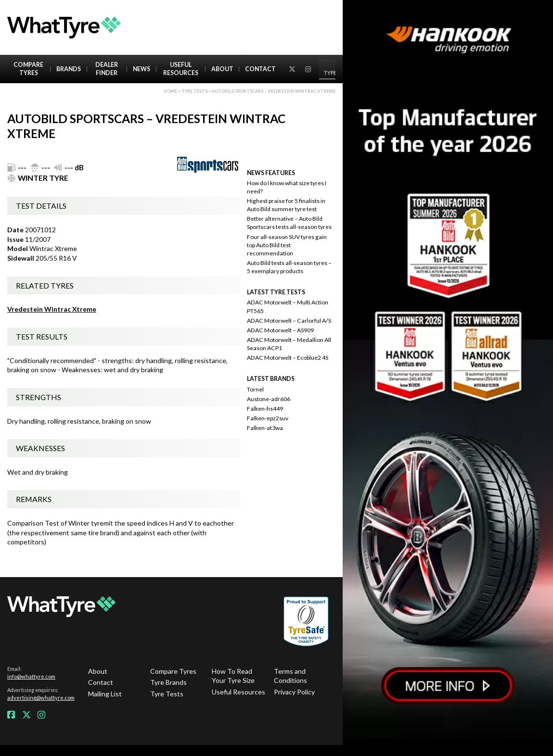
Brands (69, 69)
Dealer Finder (107, 69)
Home (170, 91)
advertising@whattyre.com (41, 698)
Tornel (255, 389)
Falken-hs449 (265, 409)
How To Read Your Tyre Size (233, 676)
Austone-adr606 (269, 399)
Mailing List (105, 694)
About (222, 69)
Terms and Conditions (290, 676)
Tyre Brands (168, 682)
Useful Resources (181, 69)
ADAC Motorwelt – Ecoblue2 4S (288, 358)
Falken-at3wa (265, 428)
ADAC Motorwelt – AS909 (280, 330)
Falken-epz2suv (268, 418)
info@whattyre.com (31, 676)
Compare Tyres (28, 69)
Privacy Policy (294, 692)
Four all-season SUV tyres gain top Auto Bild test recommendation (287, 245)
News (141, 69)
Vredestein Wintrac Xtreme (52, 309)
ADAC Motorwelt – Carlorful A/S (289, 321)
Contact (260, 69)
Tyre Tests (194, 91)
